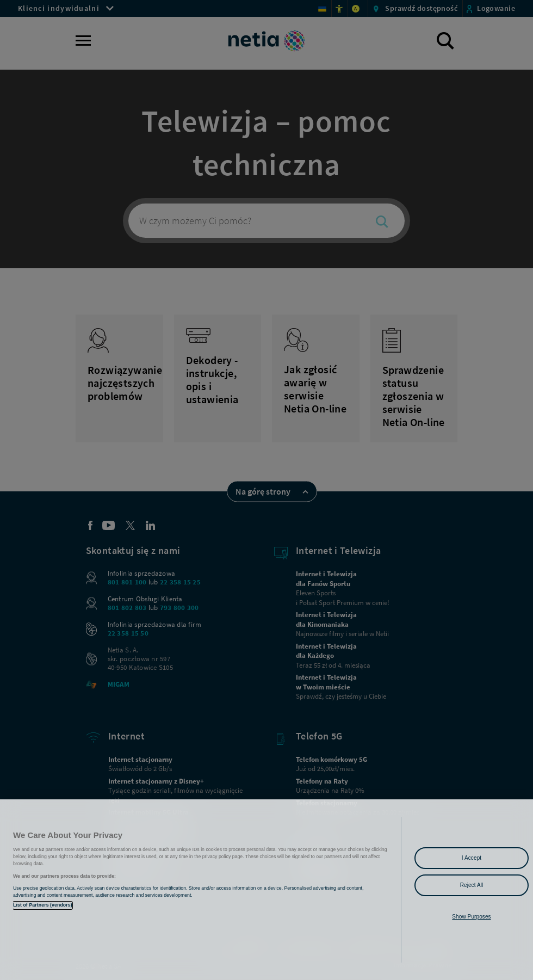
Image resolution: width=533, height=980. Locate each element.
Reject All (472, 885)
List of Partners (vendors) (43, 905)
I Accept (472, 858)
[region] (266, 890)
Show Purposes (471, 917)
